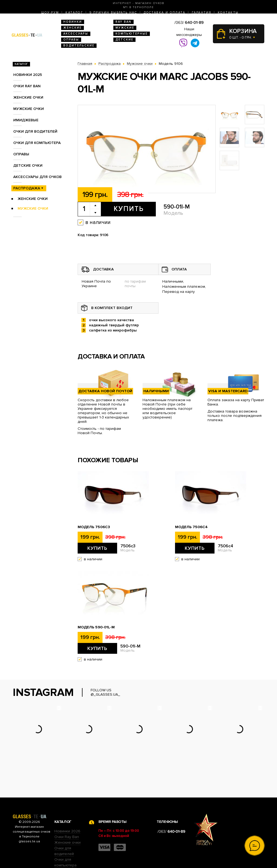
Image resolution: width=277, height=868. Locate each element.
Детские (124, 40)
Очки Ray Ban (67, 803)
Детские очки (28, 165)
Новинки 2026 (67, 798)
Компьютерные (132, 34)
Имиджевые (26, 120)
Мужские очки (29, 109)
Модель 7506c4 (191, 527)
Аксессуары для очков (37, 177)
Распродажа (27, 188)
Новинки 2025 (28, 75)
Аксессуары (76, 34)
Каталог (74, 13)
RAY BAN (123, 22)
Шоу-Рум (50, 13)
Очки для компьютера (37, 143)
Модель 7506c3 (94, 527)
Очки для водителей (35, 131)
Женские (72, 28)
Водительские (79, 46)
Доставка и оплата (164, 13)
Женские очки (28, 97)
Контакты (228, 13)
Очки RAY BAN (27, 86)
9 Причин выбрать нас (113, 13)
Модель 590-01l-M (96, 627)
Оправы (71, 40)
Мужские (125, 28)
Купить (129, 209)
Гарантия (202, 13)
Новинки (73, 22)
